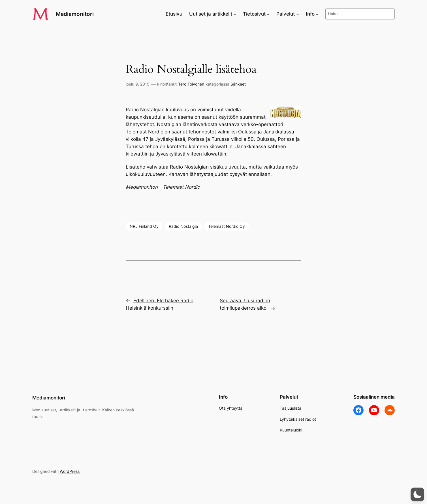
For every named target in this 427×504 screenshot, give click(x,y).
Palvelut (289, 397)
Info (223, 397)
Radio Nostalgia (183, 226)
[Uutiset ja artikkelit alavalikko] (235, 14)
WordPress (70, 471)
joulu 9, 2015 (138, 84)
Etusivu (174, 14)
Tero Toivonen (191, 84)
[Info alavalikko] (317, 14)
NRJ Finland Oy (144, 226)
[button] (417, 494)
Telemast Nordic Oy (227, 226)
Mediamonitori (75, 14)
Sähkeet (238, 84)
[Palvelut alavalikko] (298, 14)
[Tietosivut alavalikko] (268, 14)
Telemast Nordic (181, 187)
